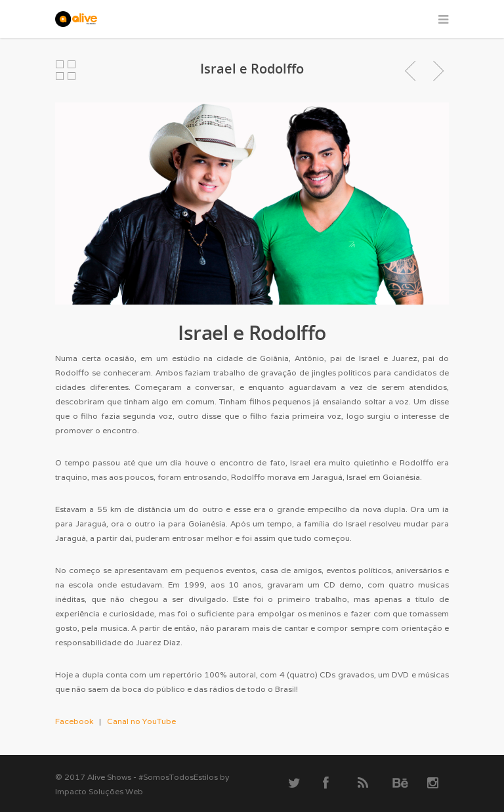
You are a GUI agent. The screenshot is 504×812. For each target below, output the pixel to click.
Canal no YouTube (141, 721)
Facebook (74, 721)
